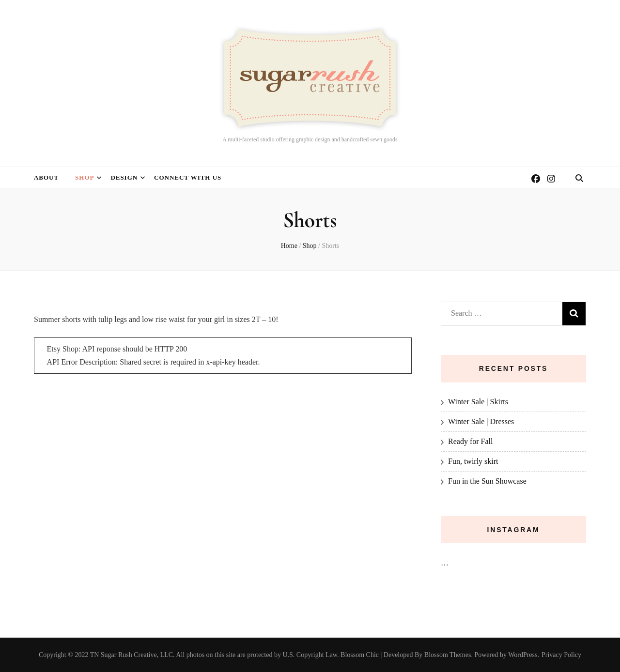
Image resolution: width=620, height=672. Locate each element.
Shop (85, 177)
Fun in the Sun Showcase (487, 481)
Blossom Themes (448, 655)
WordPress (523, 655)
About (46, 177)
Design (124, 177)
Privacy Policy (561, 655)
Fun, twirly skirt (473, 461)
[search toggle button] (579, 178)
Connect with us (188, 177)
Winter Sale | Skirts (478, 402)
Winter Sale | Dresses (481, 421)
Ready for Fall (470, 441)
